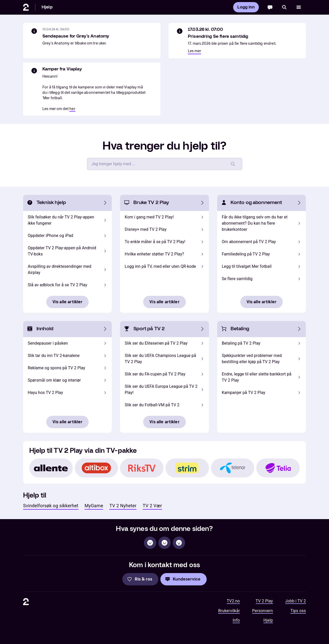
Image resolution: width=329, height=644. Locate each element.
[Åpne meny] (299, 7)
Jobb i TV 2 (296, 601)
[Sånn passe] (164, 543)
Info (236, 620)
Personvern (263, 611)
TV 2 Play (264, 601)
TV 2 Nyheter (123, 506)
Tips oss (298, 611)
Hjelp (47, 7)
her (72, 109)
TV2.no (233, 601)
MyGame (94, 506)
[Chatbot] (270, 7)
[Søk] (284, 7)
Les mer (194, 51)
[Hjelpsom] (179, 543)
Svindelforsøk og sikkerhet (51, 506)
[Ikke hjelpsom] (150, 543)
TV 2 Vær (152, 506)
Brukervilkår (229, 611)
